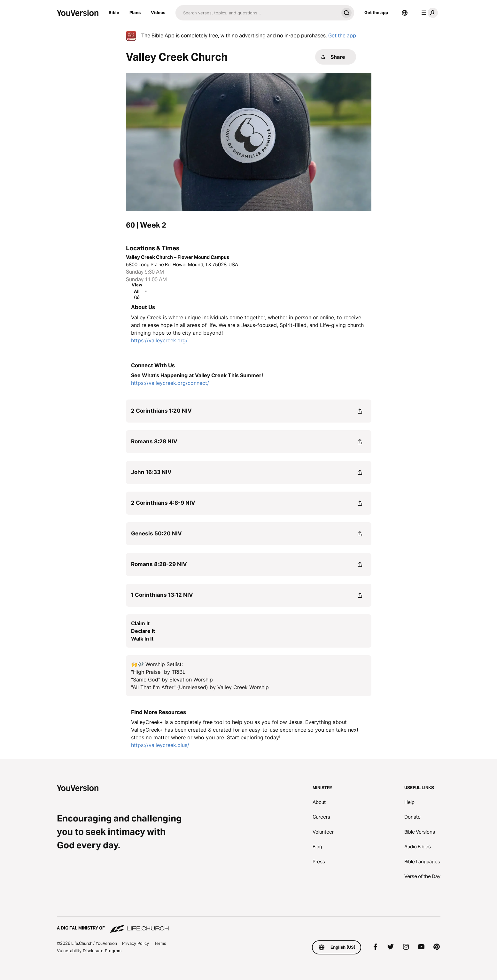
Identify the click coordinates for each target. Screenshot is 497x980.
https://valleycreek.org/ (159, 340)
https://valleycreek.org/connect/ (170, 383)
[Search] (257, 13)
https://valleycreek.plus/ (160, 745)
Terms (160, 943)
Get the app (376, 12)
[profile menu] (428, 13)
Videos (158, 12)
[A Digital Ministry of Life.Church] (249, 925)
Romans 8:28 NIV (154, 441)
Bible (114, 12)
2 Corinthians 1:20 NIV (161, 411)
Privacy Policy (136, 943)
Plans (135, 12)
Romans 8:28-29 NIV (159, 564)
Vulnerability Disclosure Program (89, 951)
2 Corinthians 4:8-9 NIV (163, 503)
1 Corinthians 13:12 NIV (162, 595)
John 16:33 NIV (151, 472)
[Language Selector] (405, 13)
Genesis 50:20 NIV (156, 533)
